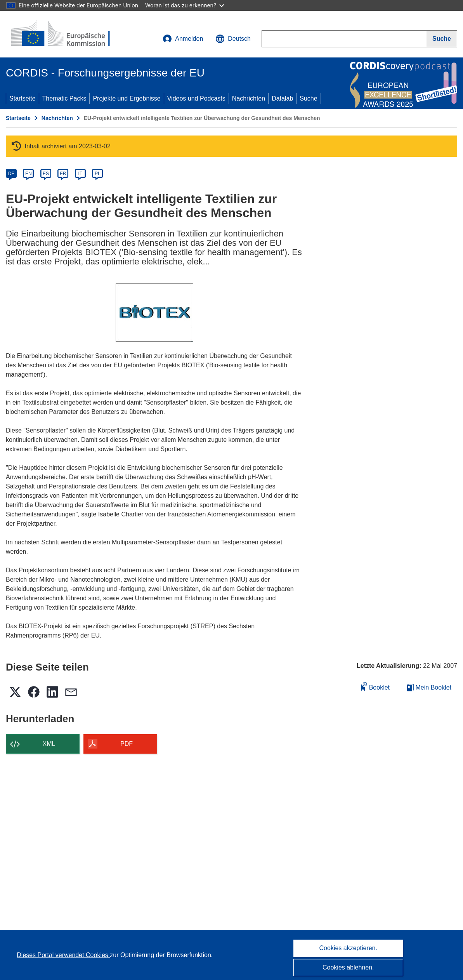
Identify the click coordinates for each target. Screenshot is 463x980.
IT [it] (80, 174)
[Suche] (442, 39)
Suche (308, 98)
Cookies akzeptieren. (348, 948)
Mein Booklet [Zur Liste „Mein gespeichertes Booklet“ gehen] (429, 687)
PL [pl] (98, 174)
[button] (233, 39)
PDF (127, 744)
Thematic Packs (64, 98)
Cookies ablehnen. (348, 967)
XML (49, 744)
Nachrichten (249, 98)
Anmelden (183, 39)
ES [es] (46, 174)
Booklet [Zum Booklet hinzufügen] (375, 686)
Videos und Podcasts (196, 98)
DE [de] (11, 174)
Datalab (282, 98)
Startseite (23, 98)
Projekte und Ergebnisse (127, 98)
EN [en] (29, 174)
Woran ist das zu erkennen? (185, 5)
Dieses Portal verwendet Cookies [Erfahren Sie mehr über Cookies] (63, 955)
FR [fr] (63, 174)
